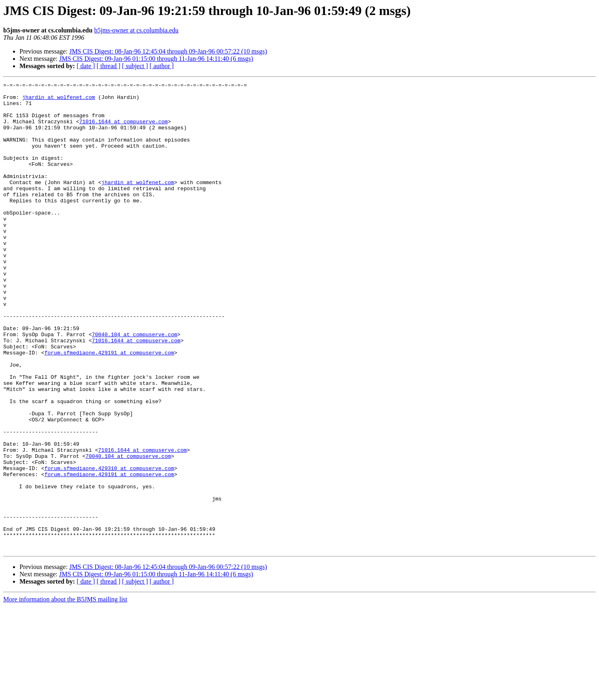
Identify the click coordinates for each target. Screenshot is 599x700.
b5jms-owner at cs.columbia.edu (136, 30)
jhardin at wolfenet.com (59, 101)
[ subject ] (135, 66)
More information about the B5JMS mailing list (65, 693)
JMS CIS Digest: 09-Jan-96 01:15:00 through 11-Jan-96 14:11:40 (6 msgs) (156, 59)
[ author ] (162, 66)
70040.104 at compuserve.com (134, 385)
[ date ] (86, 66)
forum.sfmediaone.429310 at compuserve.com (109, 546)
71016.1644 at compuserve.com (123, 130)
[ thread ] (108, 66)
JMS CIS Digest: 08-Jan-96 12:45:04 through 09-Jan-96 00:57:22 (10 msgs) (168, 51)
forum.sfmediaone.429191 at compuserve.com (109, 407)
